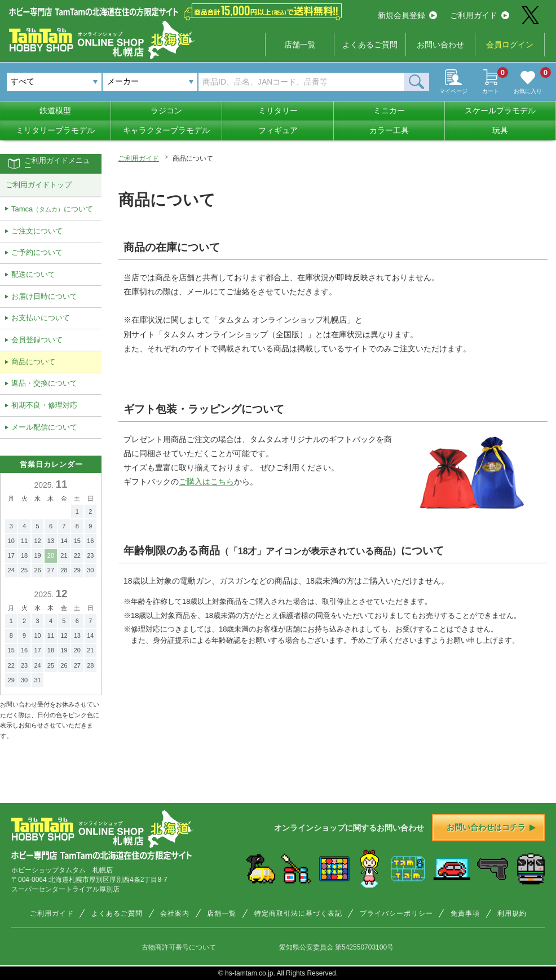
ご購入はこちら (206, 482)
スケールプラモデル (500, 111)
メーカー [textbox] (123, 81)
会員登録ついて (37, 340)
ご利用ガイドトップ (39, 185)
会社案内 (175, 913)
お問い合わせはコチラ (491, 827)
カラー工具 (389, 130)
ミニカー (389, 111)
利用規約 (512, 913)
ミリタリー (278, 111)
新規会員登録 (407, 15)
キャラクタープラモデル (166, 130)
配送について (33, 274)
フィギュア (278, 130)
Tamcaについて (52, 209)
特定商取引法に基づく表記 (298, 913)
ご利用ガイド (480, 15)
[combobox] (150, 82)
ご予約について (37, 252)
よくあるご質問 (370, 45)
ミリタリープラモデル (55, 130)
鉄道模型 (55, 111)
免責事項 (465, 913)
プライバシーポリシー (396, 913)
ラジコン (166, 111)
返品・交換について (44, 383)
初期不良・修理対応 (44, 405)
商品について (33, 362)
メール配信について (44, 427)
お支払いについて (41, 318)
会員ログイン (510, 45)
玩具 (500, 130)
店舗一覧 (300, 45)
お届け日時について (44, 296)
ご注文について (37, 231)
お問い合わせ (440, 45)
